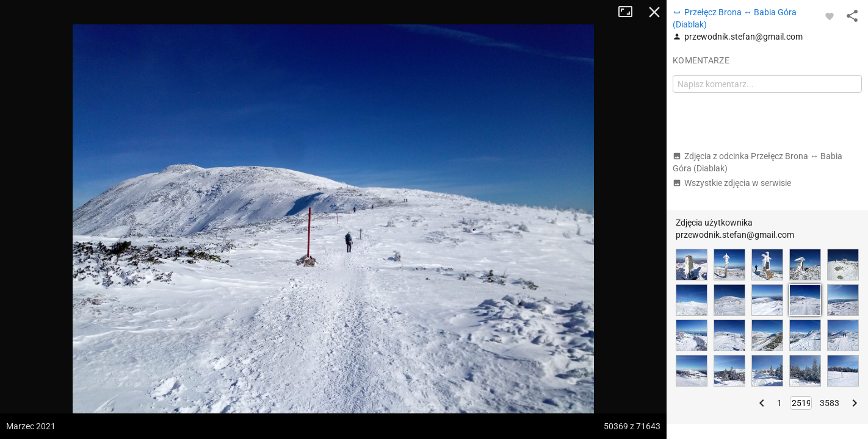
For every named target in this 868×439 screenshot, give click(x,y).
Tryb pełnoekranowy (630, 12)
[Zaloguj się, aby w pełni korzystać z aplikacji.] (830, 16)
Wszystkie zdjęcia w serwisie (732, 183)
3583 (830, 403)
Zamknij (654, 12)
